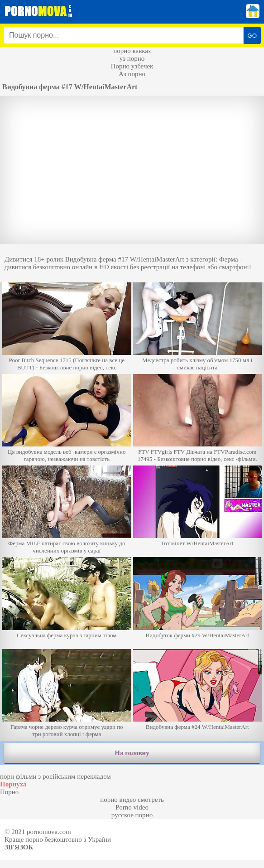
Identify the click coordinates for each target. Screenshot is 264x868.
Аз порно (132, 74)
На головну (132, 753)
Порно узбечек (132, 66)
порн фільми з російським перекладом (55, 776)
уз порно (132, 58)
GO (252, 36)
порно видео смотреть (132, 800)
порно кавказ (132, 51)
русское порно (132, 815)
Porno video (132, 807)
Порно (9, 792)
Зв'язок (19, 847)
